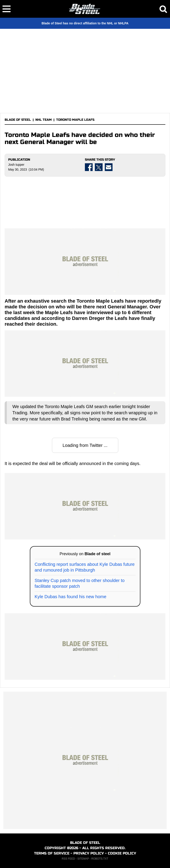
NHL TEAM (44, 120)
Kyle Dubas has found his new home (71, 597)
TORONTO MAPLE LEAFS (75, 120)
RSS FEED (68, 859)
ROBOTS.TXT (100, 859)
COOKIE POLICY (122, 853)
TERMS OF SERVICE (52, 853)
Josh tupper (16, 165)
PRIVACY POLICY (89, 853)
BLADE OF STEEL (18, 120)
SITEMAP (83, 859)
